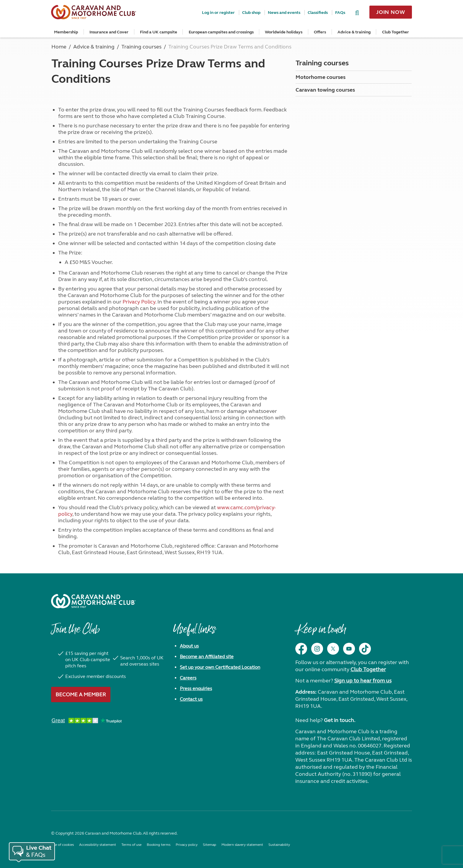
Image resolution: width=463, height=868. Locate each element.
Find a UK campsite (159, 32)
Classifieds (318, 13)
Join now (391, 12)
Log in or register (218, 13)
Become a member (81, 695)
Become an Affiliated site (207, 657)
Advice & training (354, 32)
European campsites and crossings (221, 32)
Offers (320, 32)
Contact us (191, 699)
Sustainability (279, 845)
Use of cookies (62, 845)
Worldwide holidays (284, 32)
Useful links (194, 632)
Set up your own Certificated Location (220, 667)
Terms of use (131, 845)
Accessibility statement (98, 845)
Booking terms (159, 845)
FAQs (340, 13)
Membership (66, 32)
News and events (284, 13)
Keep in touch (321, 632)
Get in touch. (340, 720)
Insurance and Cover (109, 32)
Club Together (396, 32)
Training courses (322, 63)
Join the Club (75, 632)
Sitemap (210, 845)
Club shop (251, 13)
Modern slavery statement (242, 845)
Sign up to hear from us (363, 681)
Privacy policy (187, 845)
